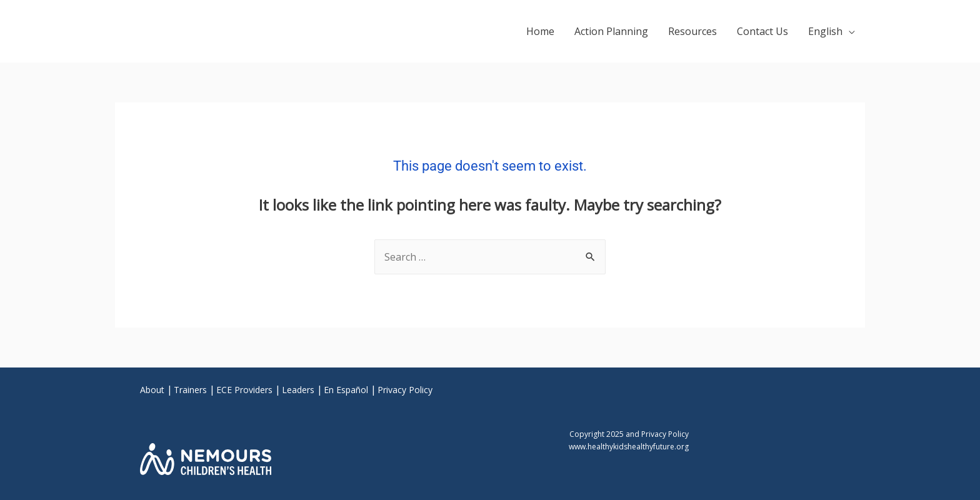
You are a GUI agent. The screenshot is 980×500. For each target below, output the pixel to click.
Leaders (298, 390)
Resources (692, 31)
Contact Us (762, 31)
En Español (346, 390)
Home (540, 31)
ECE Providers (244, 390)
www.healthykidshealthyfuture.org (629, 447)
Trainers (190, 390)
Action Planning (611, 31)
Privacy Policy (405, 390)
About (152, 390)
